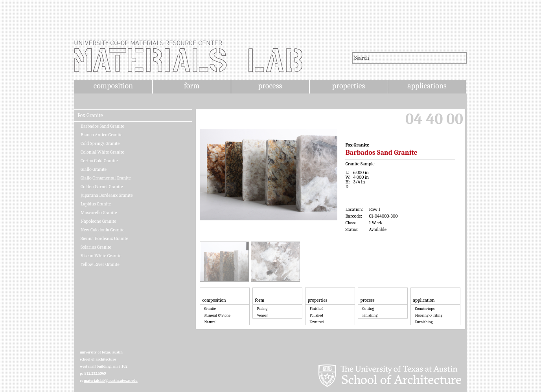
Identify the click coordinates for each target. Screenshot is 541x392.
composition (113, 86)
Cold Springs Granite (100, 143)
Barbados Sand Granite (102, 126)
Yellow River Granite (100, 264)
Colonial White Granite (102, 152)
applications (427, 86)
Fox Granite (90, 115)
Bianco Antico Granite (101, 135)
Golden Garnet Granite (102, 187)
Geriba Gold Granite (99, 161)
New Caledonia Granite (102, 230)
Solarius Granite (96, 247)
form (192, 86)
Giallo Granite (94, 169)
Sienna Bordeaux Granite (104, 238)
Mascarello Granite (99, 212)
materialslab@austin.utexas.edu (111, 380)
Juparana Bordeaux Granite (107, 195)
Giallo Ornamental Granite (106, 178)
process (270, 86)
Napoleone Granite (98, 221)
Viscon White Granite (101, 256)
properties (349, 86)
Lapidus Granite (96, 204)
